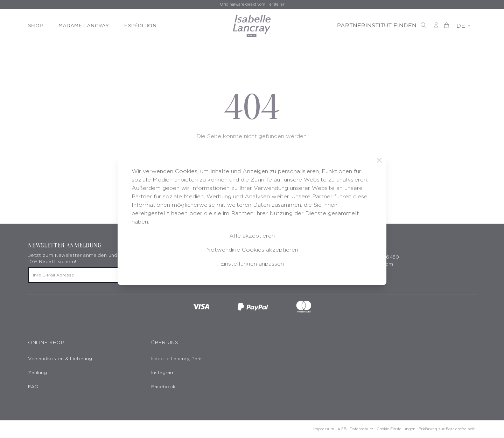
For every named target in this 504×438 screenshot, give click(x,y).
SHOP (36, 26)
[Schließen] (379, 160)
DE (463, 26)
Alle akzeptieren (252, 236)
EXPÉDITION (140, 26)
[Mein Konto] (436, 25)
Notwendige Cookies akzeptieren (252, 250)
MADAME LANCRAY (84, 26)
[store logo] (252, 26)
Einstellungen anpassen (252, 264)
